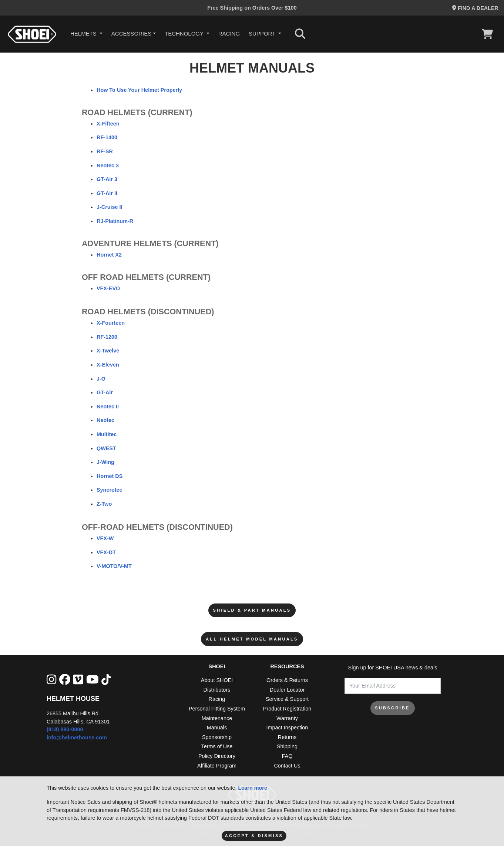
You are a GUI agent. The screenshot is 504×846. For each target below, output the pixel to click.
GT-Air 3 (107, 179)
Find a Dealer (475, 8)
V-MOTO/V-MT (114, 566)
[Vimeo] (78, 680)
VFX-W (105, 538)
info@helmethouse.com (77, 738)
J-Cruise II (110, 207)
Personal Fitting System (217, 709)
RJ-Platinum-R (115, 221)
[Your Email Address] (393, 686)
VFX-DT (106, 552)
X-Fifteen (108, 124)
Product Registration (287, 709)
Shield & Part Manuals (252, 610)
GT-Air (105, 392)
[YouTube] (93, 680)
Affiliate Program (217, 766)
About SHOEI (217, 680)
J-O (101, 379)
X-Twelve (108, 351)
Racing (229, 34)
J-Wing (105, 462)
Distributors (217, 690)
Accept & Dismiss (254, 836)
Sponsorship (217, 737)
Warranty (287, 718)
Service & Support (287, 699)
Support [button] (263, 34)
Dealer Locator (287, 690)
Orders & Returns (287, 680)
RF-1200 (107, 337)
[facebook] (65, 680)
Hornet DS (110, 476)
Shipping (287, 746)
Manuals (217, 728)
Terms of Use (217, 746)
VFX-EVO (108, 288)
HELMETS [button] (84, 34)
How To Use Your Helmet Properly (139, 90)
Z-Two (104, 504)
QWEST (106, 448)
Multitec (107, 434)
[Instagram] (51, 680)
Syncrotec (110, 490)
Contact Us (287, 766)
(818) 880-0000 (65, 729)
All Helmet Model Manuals (252, 639)
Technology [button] (185, 34)
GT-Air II (107, 193)
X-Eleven (108, 365)
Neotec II (108, 407)
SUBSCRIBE (392, 708)
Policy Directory (217, 756)
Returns (287, 737)
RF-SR (105, 151)
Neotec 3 (108, 165)
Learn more (253, 788)
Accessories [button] (131, 34)
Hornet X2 (109, 255)
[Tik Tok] (106, 680)
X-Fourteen (111, 323)
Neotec (105, 420)
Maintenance (217, 718)
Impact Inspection (287, 728)
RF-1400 (107, 137)
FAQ (287, 756)
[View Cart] (489, 34)
